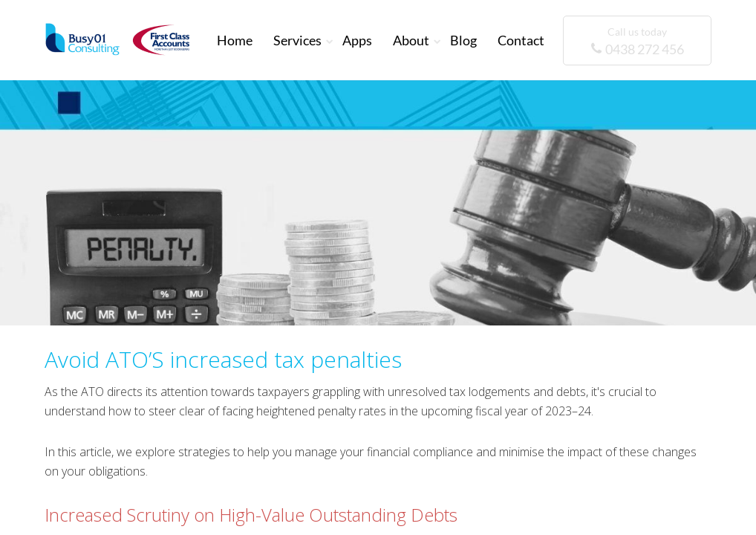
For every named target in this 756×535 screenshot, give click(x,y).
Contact (521, 40)
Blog (463, 40)
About (411, 40)
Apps (357, 40)
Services (297, 40)
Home (235, 40)
